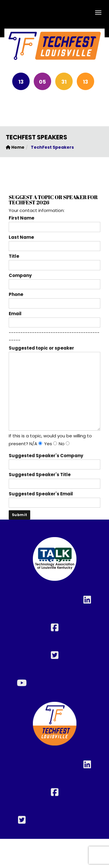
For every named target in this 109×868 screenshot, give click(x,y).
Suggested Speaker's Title (54, 479)
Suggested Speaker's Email (54, 498)
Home (15, 147)
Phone (54, 299)
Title (54, 261)
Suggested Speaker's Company (54, 460)
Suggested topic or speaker (54, 352)
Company (54, 280)
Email (54, 318)
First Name (54, 222)
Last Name (54, 242)
